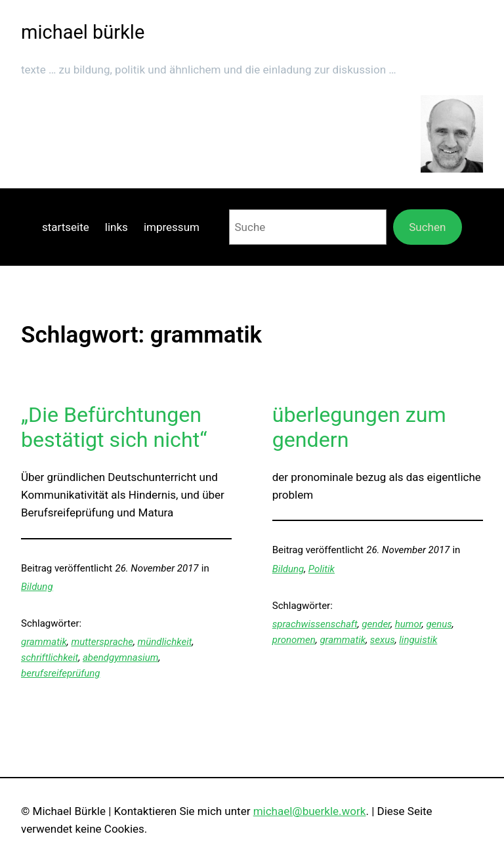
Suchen (427, 227)
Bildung (37, 587)
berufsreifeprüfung (60, 673)
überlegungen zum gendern (359, 428)
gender (376, 624)
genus (439, 624)
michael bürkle (83, 32)
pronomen (294, 640)
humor (409, 624)
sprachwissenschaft (315, 624)
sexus (383, 640)
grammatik (44, 642)
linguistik (418, 640)
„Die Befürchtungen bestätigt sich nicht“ (114, 428)
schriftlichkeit (50, 658)
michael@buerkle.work (310, 811)
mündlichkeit (165, 642)
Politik (322, 569)
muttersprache (102, 642)
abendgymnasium (121, 658)
